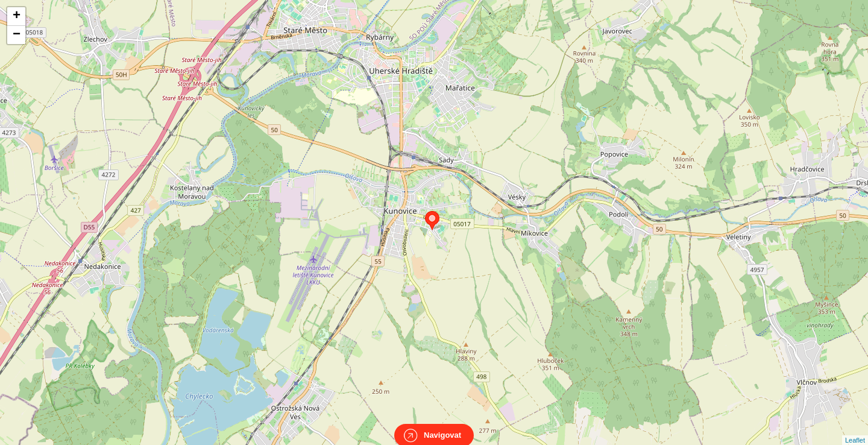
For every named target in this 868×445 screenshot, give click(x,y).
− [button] (17, 35)
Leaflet (855, 429)
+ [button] (17, 16)
